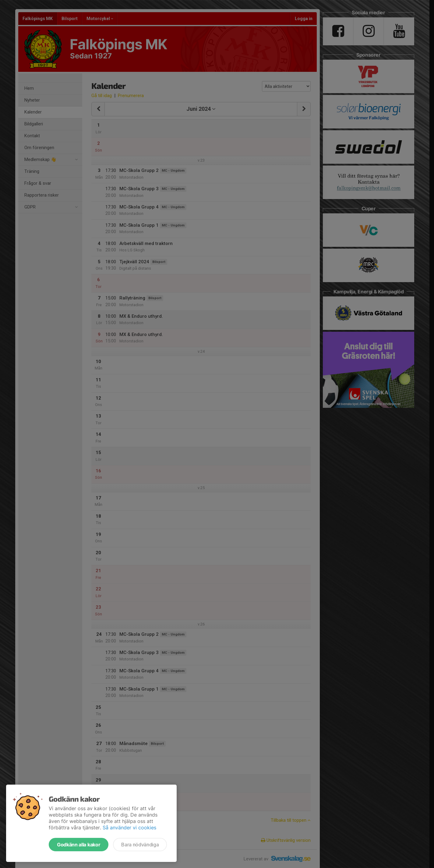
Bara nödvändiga (140, 845)
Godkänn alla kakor (79, 845)
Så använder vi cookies (129, 828)
